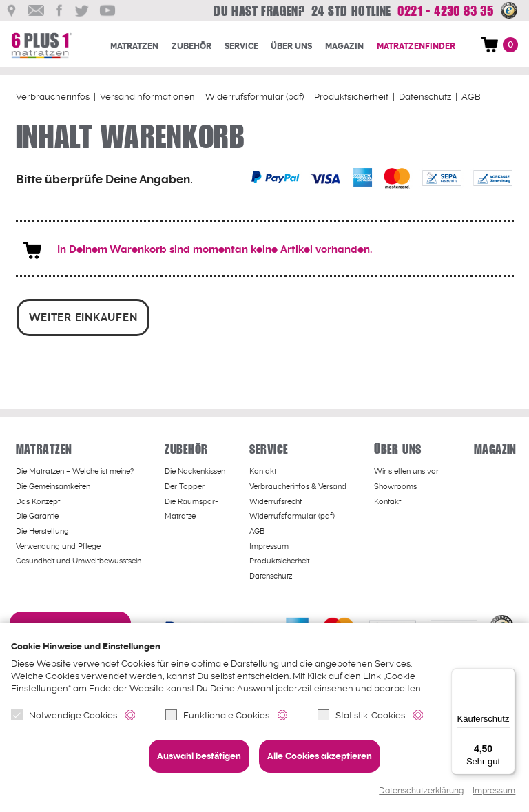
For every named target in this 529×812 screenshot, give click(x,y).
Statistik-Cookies (361, 715)
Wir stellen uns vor (406, 470)
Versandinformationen (147, 97)
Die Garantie (37, 515)
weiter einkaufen (83, 316)
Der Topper (185, 485)
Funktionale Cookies (217, 715)
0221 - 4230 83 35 (442, 11)
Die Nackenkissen (195, 470)
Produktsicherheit (351, 97)
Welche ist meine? (75, 470)
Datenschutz (425, 97)
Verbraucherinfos (53, 97)
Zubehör (191, 46)
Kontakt (263, 470)
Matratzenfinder (416, 46)
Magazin (344, 46)
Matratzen (134, 46)
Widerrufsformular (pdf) (255, 97)
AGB (471, 97)
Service (241, 46)
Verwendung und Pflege (58, 545)
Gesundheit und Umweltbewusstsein (79, 560)
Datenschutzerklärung (421, 791)
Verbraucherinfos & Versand (298, 485)
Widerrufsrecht (276, 500)
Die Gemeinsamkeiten (53, 485)
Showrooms (395, 485)
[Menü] (507, 676)
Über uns (291, 46)
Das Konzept (38, 500)
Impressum (494, 791)
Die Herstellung (42, 530)
